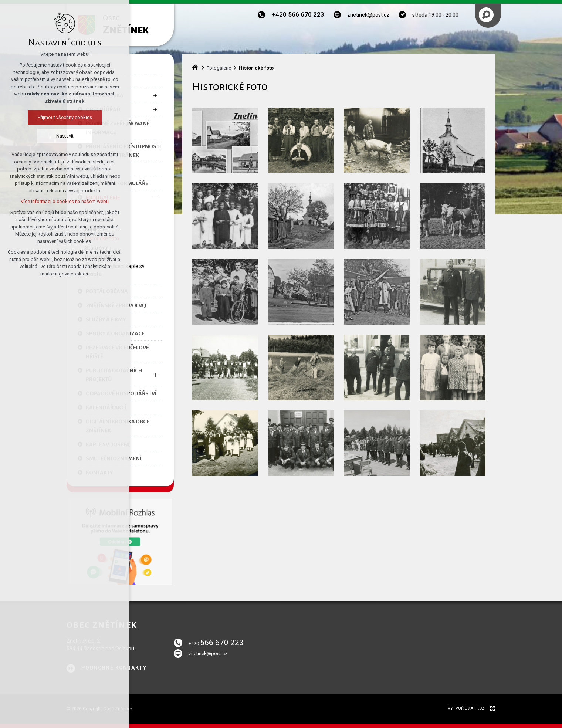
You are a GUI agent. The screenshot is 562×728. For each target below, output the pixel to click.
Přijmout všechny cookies (62, 117)
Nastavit (62, 136)
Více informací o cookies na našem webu (62, 201)
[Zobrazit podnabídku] (155, 95)
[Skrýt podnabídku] (155, 197)
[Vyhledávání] (486, 15)
